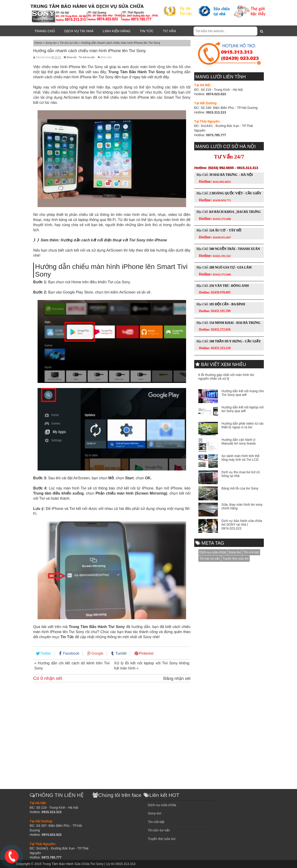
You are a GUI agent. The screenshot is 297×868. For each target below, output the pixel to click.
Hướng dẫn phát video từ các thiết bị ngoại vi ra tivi (243, 425)
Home (39, 43)
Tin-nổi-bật (251, 552)
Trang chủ (45, 31)
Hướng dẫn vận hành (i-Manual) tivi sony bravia (239, 442)
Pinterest (146, 653)
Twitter (46, 653)
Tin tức (147, 31)
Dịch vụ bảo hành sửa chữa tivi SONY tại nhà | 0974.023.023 (242, 525)
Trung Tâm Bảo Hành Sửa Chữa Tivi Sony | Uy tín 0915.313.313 (89, 864)
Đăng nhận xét (177, 679)
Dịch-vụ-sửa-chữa (213, 552)
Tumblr (121, 653)
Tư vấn (169, 31)
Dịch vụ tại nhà (79, 31)
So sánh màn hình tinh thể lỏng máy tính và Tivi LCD (241, 458)
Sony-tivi (52, 43)
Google (97, 653)
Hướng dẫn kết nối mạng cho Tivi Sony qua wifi (243, 393)
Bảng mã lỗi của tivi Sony (240, 488)
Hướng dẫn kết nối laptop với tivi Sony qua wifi (243, 409)
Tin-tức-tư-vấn (69, 43)
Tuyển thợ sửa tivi (236, 559)
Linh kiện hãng (117, 31)
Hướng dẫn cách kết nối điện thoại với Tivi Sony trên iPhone (114, 240)
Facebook (71, 653)
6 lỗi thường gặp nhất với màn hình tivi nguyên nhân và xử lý (226, 377)
